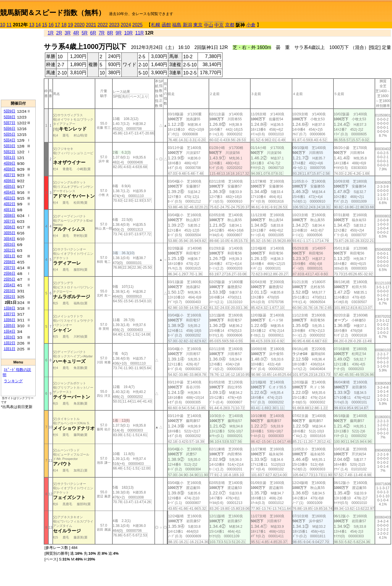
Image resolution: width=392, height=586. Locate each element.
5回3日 (10, 146)
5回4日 (10, 140)
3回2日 (10, 250)
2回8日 (10, 262)
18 (64, 25)
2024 (126, 25)
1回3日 (10, 337)
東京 (198, 25)
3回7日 (10, 221)
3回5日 (10, 233)
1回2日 (10, 343)
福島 (177, 25)
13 (32, 25)
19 (70, 25)
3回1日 (10, 256)
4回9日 (10, 163)
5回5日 (10, 134)
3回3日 (10, 244)
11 (9, 25)
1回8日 (10, 308)
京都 (230, 25)
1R (50, 33)
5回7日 (10, 123)
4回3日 (10, 198)
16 (51, 25)
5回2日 (10, 152)
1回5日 (10, 326)
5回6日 (10, 129)
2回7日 (10, 268)
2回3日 (10, 291)
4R (76, 33)
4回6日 (10, 181)
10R (128, 33)
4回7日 (10, 175)
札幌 (156, 25)
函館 (166, 25)
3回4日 (10, 239)
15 (45, 25)
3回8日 (10, 215)
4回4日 (10, 192)
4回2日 (10, 204)
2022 (103, 25)
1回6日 (10, 320)
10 (3, 25)
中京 (219, 25)
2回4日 (10, 285)
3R (68, 33)
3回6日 (10, 227)
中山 (209, 25)
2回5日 (10, 279)
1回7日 (10, 314)
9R (118, 33)
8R (110, 33)
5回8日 (10, 117)
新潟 (187, 25)
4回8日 (10, 169)
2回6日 (10, 273)
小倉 (251, 25)
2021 (91, 25)
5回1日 (10, 158)
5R (85, 33)
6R (93, 33)
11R (140, 33)
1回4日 (10, 331)
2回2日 (10, 297)
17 (58, 25)
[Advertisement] (18, 64)
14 (38, 25)
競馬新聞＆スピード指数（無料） (53, 13)
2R (59, 33)
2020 (79, 25)
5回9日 (10, 111)
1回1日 (10, 349)
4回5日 (10, 186)
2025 (138, 25)
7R (101, 33)
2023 (114, 25)
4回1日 (10, 210)
